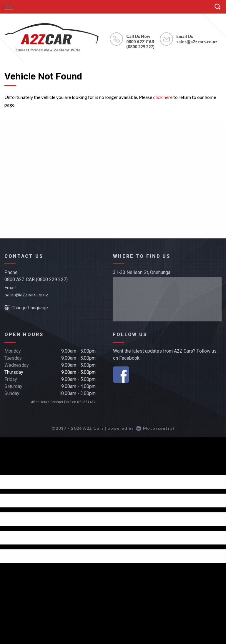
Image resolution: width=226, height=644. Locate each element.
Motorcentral (155, 428)
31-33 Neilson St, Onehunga (142, 272)
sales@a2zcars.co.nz (197, 42)
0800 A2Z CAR (140, 42)
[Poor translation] (14, 470)
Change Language (26, 308)
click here (163, 97)
